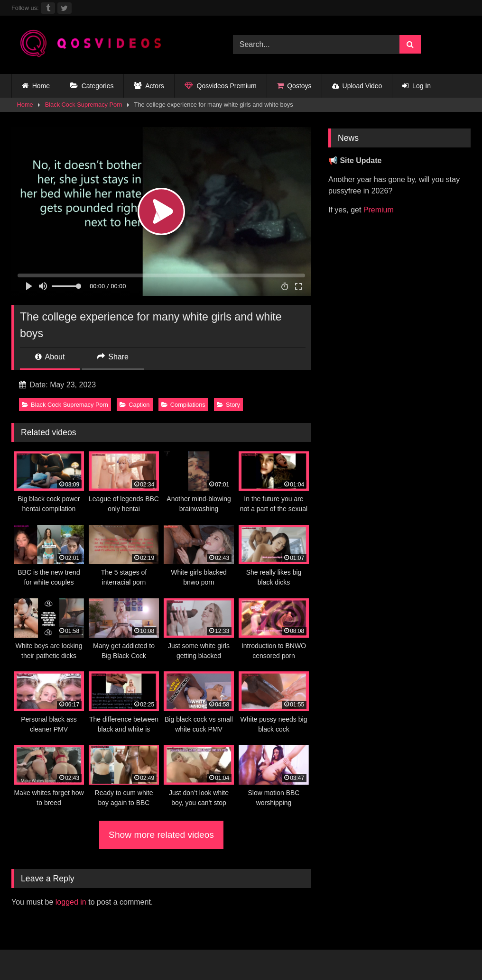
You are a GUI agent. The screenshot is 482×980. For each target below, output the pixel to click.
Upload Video (357, 86)
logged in (71, 902)
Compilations (183, 405)
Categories (92, 86)
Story (228, 405)
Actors (149, 86)
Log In (417, 86)
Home (36, 86)
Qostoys (294, 86)
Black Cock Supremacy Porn (84, 105)
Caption (134, 405)
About (50, 357)
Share (113, 357)
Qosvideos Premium (221, 86)
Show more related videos (161, 835)
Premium (379, 210)
